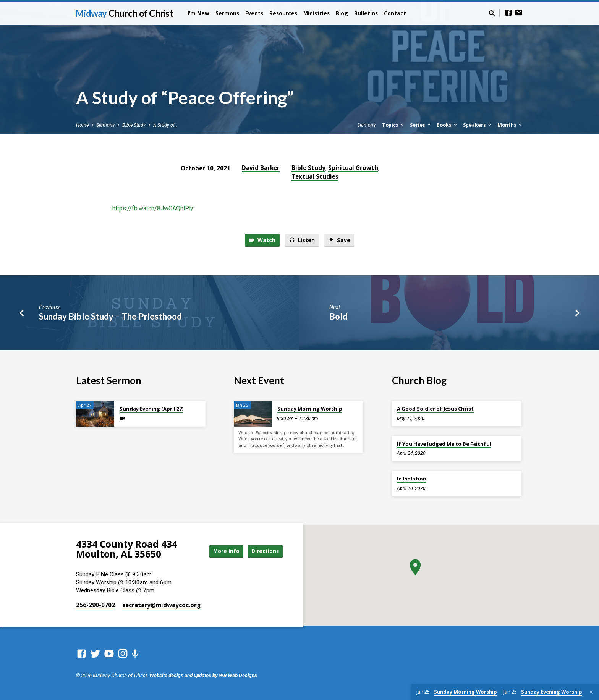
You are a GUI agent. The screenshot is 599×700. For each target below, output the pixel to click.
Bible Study (134, 125)
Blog (342, 13)
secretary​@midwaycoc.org (161, 605)
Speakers (478, 125)
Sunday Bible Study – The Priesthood (110, 317)
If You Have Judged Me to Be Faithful (444, 444)
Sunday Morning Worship (310, 409)
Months (510, 125)
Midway (124, 13)
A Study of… (165, 125)
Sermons (227, 13)
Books (447, 125)
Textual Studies (315, 176)
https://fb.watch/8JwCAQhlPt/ (153, 208)
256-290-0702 (96, 605)
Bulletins (366, 13)
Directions (264, 551)
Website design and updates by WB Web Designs (203, 675)
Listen (302, 240)
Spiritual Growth (353, 168)
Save (340, 240)
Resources (283, 13)
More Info (221, 551)
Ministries (316, 13)
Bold (338, 317)
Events (254, 13)
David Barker (261, 168)
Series (421, 125)
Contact (395, 13)
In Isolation (412, 479)
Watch (261, 240)
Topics (393, 125)
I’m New (198, 13)
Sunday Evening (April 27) (151, 409)
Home (82, 125)
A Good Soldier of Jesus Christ (435, 409)
